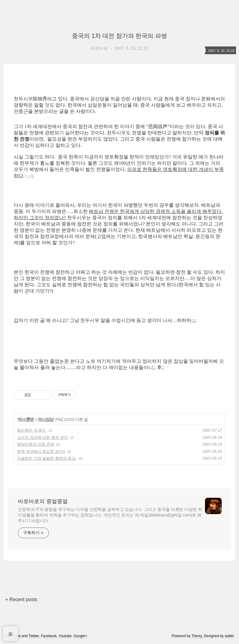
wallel (229, 636)
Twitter (34, 636)
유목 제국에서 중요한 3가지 (41, 451)
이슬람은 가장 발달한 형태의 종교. (47, 458)
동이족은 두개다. (32, 430)
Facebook (49, 636)
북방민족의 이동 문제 (36, 444)
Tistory (197, 636)
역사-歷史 (26, 419)
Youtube (65, 636)
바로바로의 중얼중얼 (43, 501)
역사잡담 (46, 419)
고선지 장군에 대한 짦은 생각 (42, 437)
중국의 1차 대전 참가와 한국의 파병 (119, 36)
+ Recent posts (21, 599)
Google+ (80, 636)
